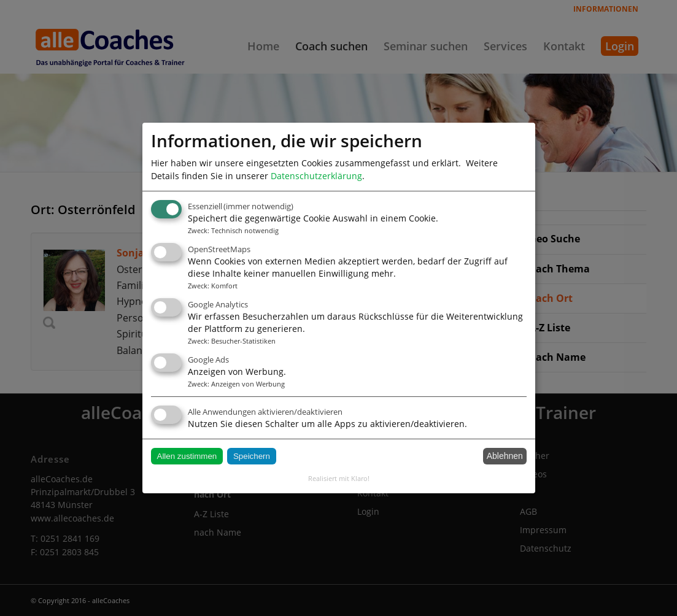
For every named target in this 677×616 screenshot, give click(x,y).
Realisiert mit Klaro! (339, 478)
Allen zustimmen (187, 456)
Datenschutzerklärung (316, 176)
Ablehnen (505, 456)
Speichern (252, 456)
